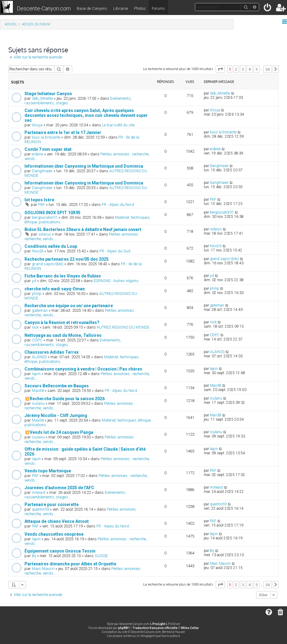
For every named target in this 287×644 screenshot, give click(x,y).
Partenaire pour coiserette (52, 504)
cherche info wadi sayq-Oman (55, 289)
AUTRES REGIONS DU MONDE (123, 327)
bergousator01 (45, 217)
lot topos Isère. (40, 200)
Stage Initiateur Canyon (48, 94)
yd (34, 281)
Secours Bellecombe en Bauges (57, 386)
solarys (45, 234)
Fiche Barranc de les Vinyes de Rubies (63, 276)
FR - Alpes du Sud (115, 251)
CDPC (37, 340)
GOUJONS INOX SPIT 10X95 (52, 213)
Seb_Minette (42, 98)
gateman (40, 310)
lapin (36, 374)
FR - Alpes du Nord (118, 205)
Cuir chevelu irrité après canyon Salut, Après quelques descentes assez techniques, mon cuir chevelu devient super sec (86, 115)
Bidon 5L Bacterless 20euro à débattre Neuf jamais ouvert (83, 229)
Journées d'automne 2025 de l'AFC (59, 488)
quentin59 (40, 509)
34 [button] (268, 69)
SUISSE (101, 556)
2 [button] (236, 69)
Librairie (121, 8)
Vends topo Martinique (48, 471)
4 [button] (250, 69)
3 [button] (243, 69)
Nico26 (38, 251)
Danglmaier (42, 171)
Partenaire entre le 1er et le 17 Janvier (63, 132)
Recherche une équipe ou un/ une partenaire (69, 306)
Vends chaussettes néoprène (54, 534)
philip (37, 294)
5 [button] (257, 69)
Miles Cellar (190, 628)
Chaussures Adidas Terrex (52, 352)
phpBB (123, 628)
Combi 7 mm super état (48, 149)
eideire (37, 154)
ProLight (159, 624)
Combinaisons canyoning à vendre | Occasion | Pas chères (83, 369)
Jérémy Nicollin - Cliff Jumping (56, 415)
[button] (220, 69)
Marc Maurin (43, 569)
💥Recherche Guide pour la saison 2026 (65, 399)
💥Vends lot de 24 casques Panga (59, 432)
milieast (39, 492)
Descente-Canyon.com (44, 8)
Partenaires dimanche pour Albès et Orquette (70, 564)
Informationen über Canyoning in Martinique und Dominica (84, 166)
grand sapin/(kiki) (48, 264)
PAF (42, 205)
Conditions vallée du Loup (51, 246)
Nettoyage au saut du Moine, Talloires (63, 335)
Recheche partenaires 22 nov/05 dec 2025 (67, 259)
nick (35, 327)
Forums (158, 8)
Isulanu (38, 403)
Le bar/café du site (118, 125)
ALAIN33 (39, 357)
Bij (34, 556)
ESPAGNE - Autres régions (116, 281)
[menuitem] (268, 9)
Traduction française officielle (155, 628)
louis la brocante (46, 137)
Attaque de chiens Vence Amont (57, 521)
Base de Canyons (92, 8)
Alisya (37, 125)
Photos (140, 8)
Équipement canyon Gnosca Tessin (60, 551)
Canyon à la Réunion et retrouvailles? (62, 322)
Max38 (38, 391)
